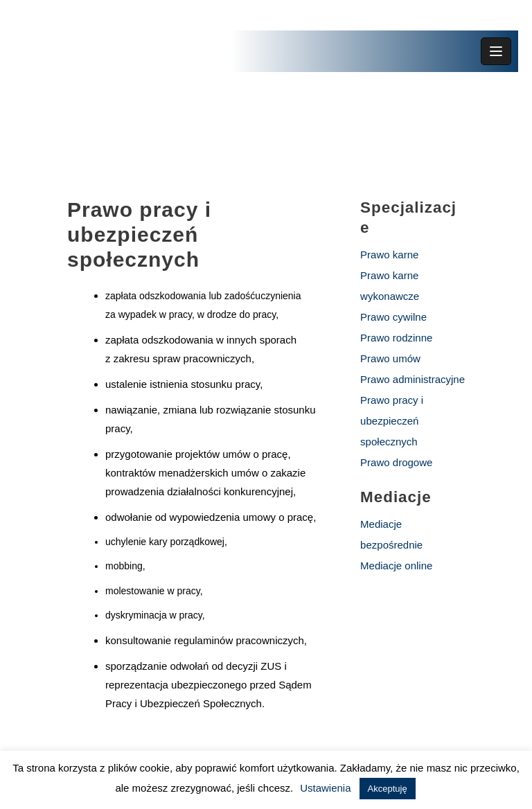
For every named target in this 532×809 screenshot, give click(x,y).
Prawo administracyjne (413, 379)
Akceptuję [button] (388, 789)
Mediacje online (396, 566)
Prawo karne (389, 255)
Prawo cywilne (393, 317)
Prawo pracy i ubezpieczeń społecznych (392, 421)
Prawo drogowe (396, 462)
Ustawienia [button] (325, 788)
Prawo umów (390, 358)
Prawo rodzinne (396, 338)
